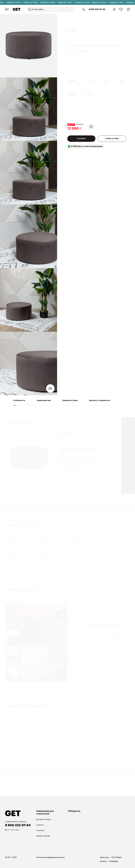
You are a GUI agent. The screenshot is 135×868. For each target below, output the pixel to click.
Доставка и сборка (44, 819)
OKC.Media (116, 857)
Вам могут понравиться (100, 402)
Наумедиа (114, 861)
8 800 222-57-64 (97, 9)
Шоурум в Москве (43, 836)
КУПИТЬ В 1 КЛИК (112, 141)
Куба (78, 654)
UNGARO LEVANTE (119, 654)
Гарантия (40, 825)
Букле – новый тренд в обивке (38, 671)
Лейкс (96, 654)
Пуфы (72, 21)
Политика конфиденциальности (50, 857)
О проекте (40, 830)
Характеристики (44, 402)
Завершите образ (70, 402)
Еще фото (50, 388)
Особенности (19, 402)
